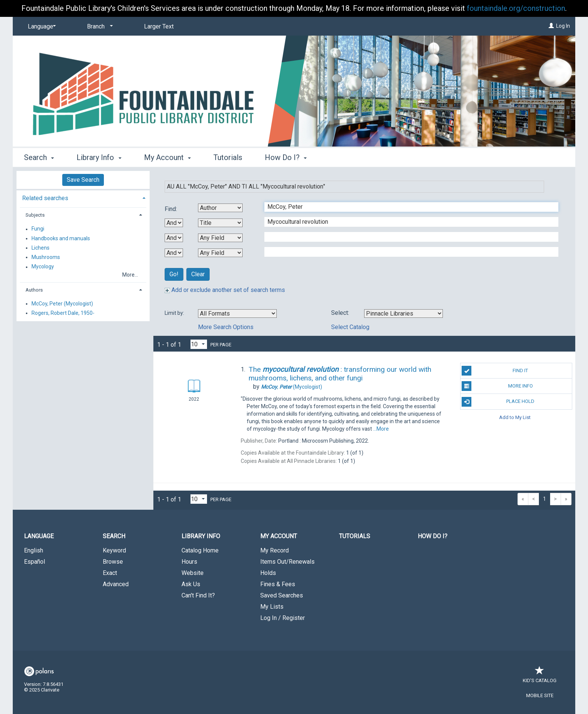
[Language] (40, 27)
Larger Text (159, 26)
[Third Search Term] (407, 237)
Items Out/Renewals (287, 562)
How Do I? (433, 536)
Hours (189, 562)
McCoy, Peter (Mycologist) (62, 304)
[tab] (83, 197)
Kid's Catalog (540, 677)
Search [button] (39, 157)
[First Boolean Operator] (174, 223)
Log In (563, 26)
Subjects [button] (35, 215)
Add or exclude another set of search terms (225, 290)
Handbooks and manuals (61, 238)
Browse (113, 562)
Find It (495, 371)
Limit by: (175, 313)
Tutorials (228, 157)
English (34, 550)
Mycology (43, 267)
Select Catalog (350, 327)
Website (193, 573)
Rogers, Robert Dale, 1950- (63, 313)
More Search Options (226, 327)
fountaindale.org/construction (516, 8)
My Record (274, 550)
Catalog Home (200, 550)
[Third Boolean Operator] (174, 253)
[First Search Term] (407, 207)
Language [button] (39, 536)
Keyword (114, 550)
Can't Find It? (198, 595)
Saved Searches (282, 595)
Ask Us (191, 584)
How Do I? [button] (286, 157)
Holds (268, 573)
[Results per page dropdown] (199, 344)
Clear (198, 274)
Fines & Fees (278, 584)
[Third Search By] (220, 238)
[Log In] (551, 26)
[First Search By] (220, 208)
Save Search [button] (83, 180)
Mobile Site (540, 695)
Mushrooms (46, 257)
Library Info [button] (99, 157)
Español (34, 562)
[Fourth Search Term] (407, 252)
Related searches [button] (45, 198)
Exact (110, 573)
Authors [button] (34, 290)
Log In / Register (283, 618)
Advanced (116, 584)
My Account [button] (167, 157)
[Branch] (99, 27)
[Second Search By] (220, 223)
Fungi (38, 229)
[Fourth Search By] (220, 253)
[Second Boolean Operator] (174, 238)
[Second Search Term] (407, 222)
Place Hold (498, 402)
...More (381, 429)
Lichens (40, 248)
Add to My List (515, 417)
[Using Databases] (403, 314)
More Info (497, 386)
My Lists (272, 607)
